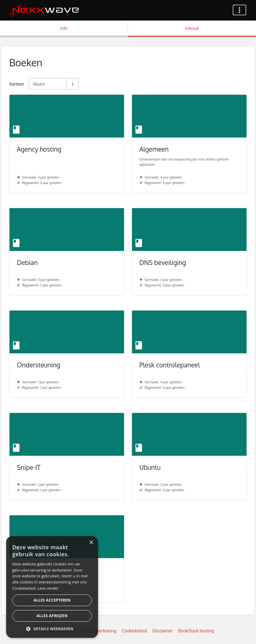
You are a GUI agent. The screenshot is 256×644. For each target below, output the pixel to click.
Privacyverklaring (100, 631)
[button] (52, 629)
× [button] (91, 543)
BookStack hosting (196, 631)
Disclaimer (163, 631)
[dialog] (52, 587)
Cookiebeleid (135, 631)
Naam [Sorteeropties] (39, 84)
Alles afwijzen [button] (52, 616)
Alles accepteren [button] (52, 600)
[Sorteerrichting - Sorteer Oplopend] (72, 84)
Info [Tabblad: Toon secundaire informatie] (64, 28)
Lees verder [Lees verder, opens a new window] (48, 588)
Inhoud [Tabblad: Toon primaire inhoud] (192, 28)
